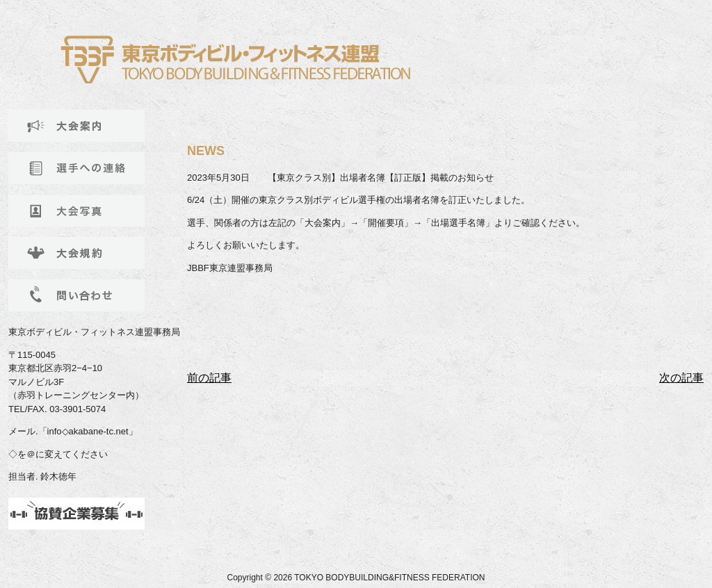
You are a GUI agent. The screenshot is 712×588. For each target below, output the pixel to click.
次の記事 (681, 378)
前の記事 (209, 378)
